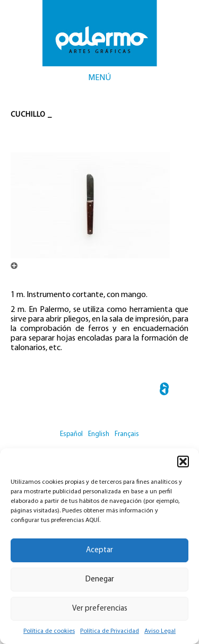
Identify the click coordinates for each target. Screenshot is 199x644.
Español (71, 434)
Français (127, 434)
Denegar (100, 580)
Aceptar (99, 550)
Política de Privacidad (110, 631)
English (99, 434)
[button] (183, 462)
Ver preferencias (100, 609)
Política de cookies (49, 631)
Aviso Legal (160, 631)
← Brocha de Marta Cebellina (164, 391)
